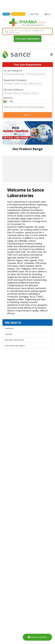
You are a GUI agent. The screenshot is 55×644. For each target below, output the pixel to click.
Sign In (47, 14)
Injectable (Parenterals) (14, 340)
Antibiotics (9, 328)
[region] (27, 132)
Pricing (7, 14)
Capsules (9, 334)
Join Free (34, 14)
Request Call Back (37, 637)
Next (28, 115)
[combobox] (27, 31)
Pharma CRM (19, 14)
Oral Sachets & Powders (15, 346)
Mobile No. (8, 98)
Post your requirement (28, 39)
